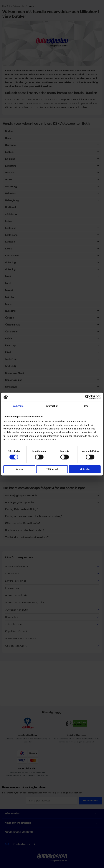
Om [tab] (86, 406)
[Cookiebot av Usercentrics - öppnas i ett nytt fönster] (87, 397)
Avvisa (19, 469)
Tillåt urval (52, 469)
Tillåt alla (85, 469)
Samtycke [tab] (18, 406)
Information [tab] (52, 406)
